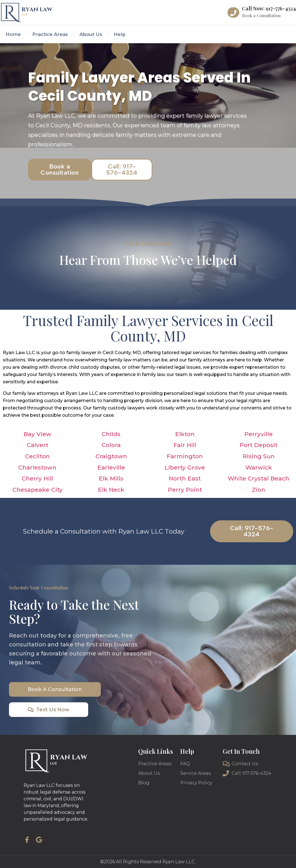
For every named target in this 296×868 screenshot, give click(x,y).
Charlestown (37, 467)
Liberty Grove (185, 467)
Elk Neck (111, 490)
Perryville (259, 434)
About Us (91, 34)
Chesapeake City (37, 490)
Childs (111, 434)
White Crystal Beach (259, 478)
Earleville (111, 467)
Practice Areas (50, 34)
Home (13, 34)
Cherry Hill (37, 478)
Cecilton (37, 456)
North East (185, 478)
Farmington (185, 456)
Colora (111, 445)
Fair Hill (185, 445)
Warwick (259, 467)
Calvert (37, 445)
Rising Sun (259, 456)
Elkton (185, 434)
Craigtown (111, 456)
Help (120, 34)
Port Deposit (259, 445)
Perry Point (185, 490)
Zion (259, 490)
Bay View (37, 434)
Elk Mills (111, 478)
